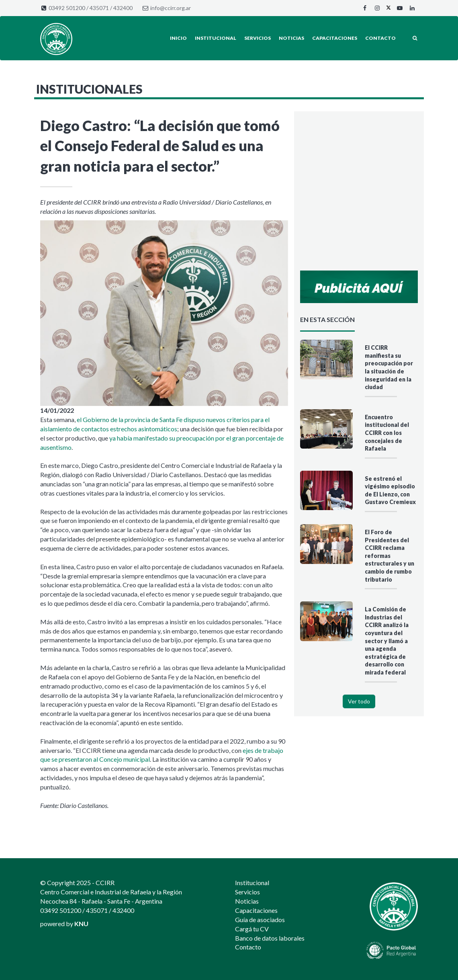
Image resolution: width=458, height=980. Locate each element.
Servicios (258, 38)
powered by (64, 924)
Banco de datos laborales (270, 938)
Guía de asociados (260, 920)
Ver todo (359, 701)
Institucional (216, 38)
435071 (99, 8)
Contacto (380, 38)
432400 (123, 8)
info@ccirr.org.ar (171, 8)
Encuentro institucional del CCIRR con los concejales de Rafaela (387, 433)
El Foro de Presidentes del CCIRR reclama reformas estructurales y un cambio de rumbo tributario (390, 556)
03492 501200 (67, 8)
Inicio (178, 38)
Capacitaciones (335, 38)
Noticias (291, 38)
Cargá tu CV (252, 929)
